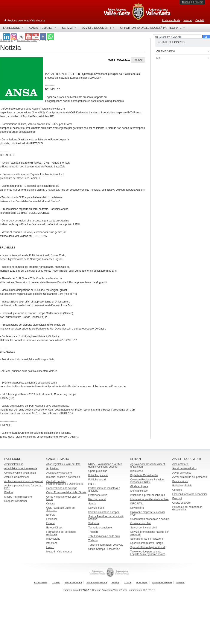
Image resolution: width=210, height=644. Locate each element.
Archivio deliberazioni (16, 477)
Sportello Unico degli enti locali (148, 547)
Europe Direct (54, 528)
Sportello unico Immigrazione (147, 539)
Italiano (186, 2)
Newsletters (137, 508)
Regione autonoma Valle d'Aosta (26, 21)
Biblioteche (137, 471)
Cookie (128, 582)
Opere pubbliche (98, 471)
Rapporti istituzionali (16, 501)
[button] (138, 60)
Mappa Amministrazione (18, 497)
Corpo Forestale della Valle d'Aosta (66, 492)
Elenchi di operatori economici (189, 494)
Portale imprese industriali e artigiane (104, 489)
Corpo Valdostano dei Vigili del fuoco (64, 498)
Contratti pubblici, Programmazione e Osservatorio (65, 483)
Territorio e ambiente (100, 528)
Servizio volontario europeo (104, 512)
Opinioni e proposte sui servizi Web (148, 513)
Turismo (93, 540)
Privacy (115, 582)
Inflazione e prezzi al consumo (148, 495)
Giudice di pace (139, 486)
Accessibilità (41, 582)
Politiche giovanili (98, 475)
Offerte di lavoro (181, 503)
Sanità (92, 504)
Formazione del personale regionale (61, 533)
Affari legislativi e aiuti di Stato (63, 464)
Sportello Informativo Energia (147, 543)
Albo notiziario (180, 464)
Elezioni (9, 492)
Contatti (200, 20)
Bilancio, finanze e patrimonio (63, 477)
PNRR (92, 484)
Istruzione (52, 543)
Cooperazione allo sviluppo (62, 488)
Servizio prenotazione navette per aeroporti (150, 533)
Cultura (51, 504)
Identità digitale (139, 491)
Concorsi (177, 490)
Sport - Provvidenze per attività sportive (106, 518)
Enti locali (52, 519)
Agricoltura (52, 468)
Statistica (94, 523)
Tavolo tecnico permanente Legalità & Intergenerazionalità (148, 553)
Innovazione (53, 539)
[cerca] (177, 37)
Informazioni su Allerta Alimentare (149, 499)
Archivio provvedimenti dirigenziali (24, 481)
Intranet (188, 20)
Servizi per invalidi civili (144, 528)
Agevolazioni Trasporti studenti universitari (148, 465)
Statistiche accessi (162, 582)
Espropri (177, 498)
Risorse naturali (97, 499)
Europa (51, 523)
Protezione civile (98, 495)
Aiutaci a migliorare (97, 582)
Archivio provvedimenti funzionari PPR (23, 487)
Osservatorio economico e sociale (150, 519)
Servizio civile (96, 508)
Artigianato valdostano (59, 473)
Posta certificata (171, 20)
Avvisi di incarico (182, 473)
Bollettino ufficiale (182, 486)
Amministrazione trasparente (21, 468)
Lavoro (50, 547)
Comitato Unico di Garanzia (20, 473)
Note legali (142, 582)
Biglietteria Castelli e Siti (144, 475)
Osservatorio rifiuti (141, 523)
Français (198, 2)
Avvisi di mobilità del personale (190, 477)
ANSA (86, 590)
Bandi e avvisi (180, 481)
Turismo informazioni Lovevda (105, 545)
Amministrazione (14, 464)
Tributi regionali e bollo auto (104, 536)
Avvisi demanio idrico (184, 468)
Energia (51, 515)
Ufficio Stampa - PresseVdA (104, 549)
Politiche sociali (97, 480)
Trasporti (93, 532)
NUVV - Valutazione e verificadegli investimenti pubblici (105, 465)
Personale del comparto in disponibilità (187, 508)
